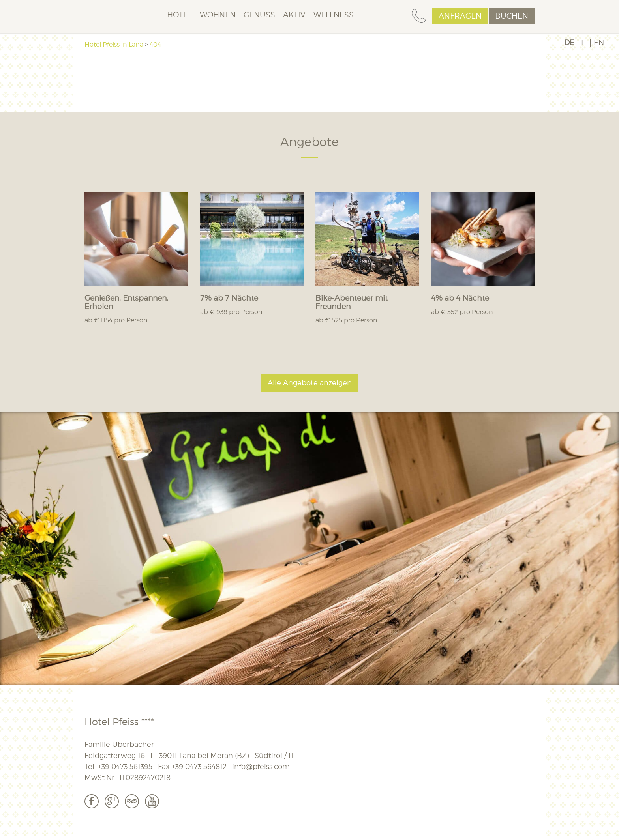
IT (584, 43)
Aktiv (294, 15)
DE (569, 43)
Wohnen (218, 15)
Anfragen (460, 16)
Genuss (259, 15)
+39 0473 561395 (125, 766)
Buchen (512, 16)
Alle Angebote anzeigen (310, 383)
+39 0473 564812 (199, 766)
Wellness (334, 15)
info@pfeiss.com (261, 766)
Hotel (179, 15)
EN (599, 43)
